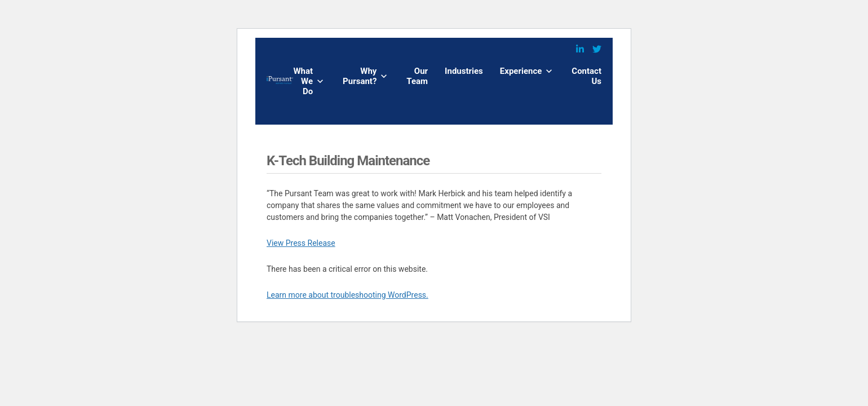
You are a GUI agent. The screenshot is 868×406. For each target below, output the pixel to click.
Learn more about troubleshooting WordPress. (347, 295)
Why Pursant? (360, 76)
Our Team (417, 76)
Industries (464, 71)
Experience (521, 71)
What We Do (303, 81)
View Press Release (301, 243)
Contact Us (586, 76)
